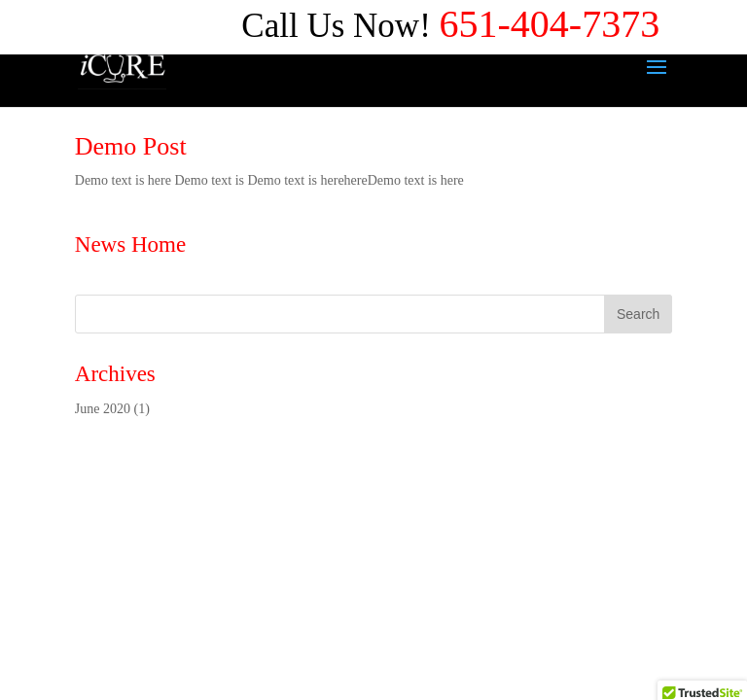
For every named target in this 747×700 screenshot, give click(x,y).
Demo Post (131, 146)
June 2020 (103, 409)
